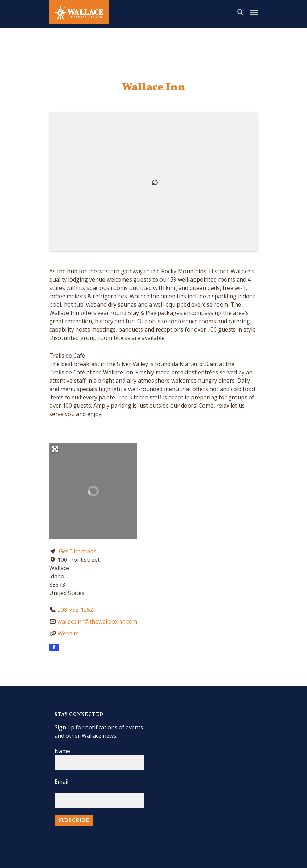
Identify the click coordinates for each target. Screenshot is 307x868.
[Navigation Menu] (254, 12)
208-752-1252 (75, 610)
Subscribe (74, 821)
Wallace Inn (154, 87)
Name (62, 751)
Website (68, 633)
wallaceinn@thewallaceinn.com (97, 621)
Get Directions (78, 551)
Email (61, 782)
